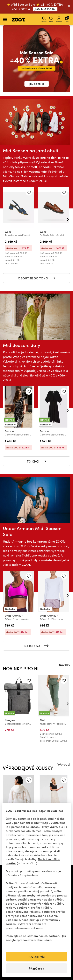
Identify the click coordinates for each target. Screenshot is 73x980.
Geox (8, 232)
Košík (67, 19)
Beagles (10, 720)
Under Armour (14, 616)
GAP (43, 720)
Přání (51, 20)
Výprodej (64, 764)
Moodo (9, 431)
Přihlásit (59, 20)
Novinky (65, 665)
